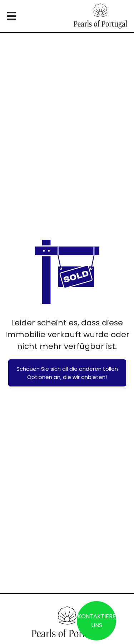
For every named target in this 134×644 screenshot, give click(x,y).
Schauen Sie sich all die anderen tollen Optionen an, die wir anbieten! (67, 373)
